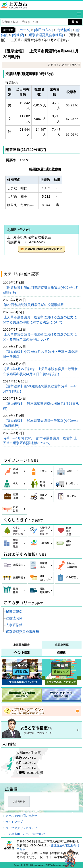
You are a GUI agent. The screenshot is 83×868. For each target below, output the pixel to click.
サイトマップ (14, 822)
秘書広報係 (14, 611)
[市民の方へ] (43, 30)
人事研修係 (14, 625)
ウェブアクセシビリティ (21, 828)
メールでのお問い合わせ (21, 816)
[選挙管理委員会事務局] (45, 35)
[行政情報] (64, 30)
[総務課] (18, 35)
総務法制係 (14, 618)
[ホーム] (24, 30)
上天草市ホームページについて (26, 834)
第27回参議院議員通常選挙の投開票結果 (34, 305)
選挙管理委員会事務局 (22, 632)
